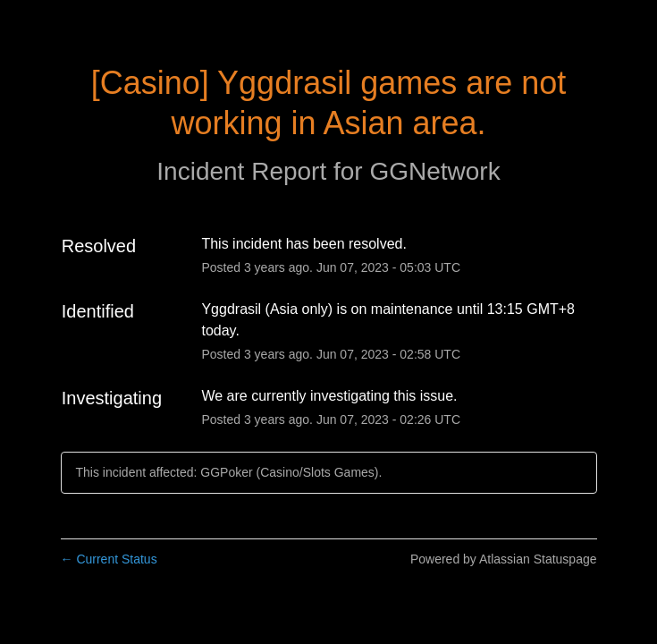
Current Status (109, 559)
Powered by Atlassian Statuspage (504, 559)
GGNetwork (434, 171)
